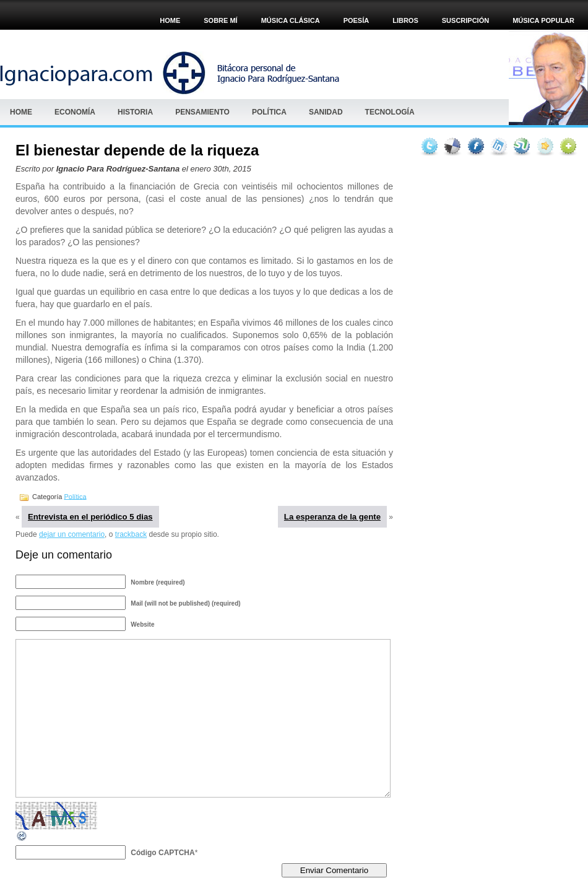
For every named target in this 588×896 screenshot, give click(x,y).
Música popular (543, 20)
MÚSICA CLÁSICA (291, 20)
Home (170, 20)
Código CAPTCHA (162, 853)
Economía (75, 112)
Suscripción (465, 20)
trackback (131, 534)
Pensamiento (202, 112)
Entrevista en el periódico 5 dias (90, 517)
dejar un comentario (72, 534)
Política (269, 112)
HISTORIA (135, 112)
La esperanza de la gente (332, 517)
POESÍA (357, 20)
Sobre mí (220, 20)
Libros (405, 20)
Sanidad (326, 112)
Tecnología (390, 112)
